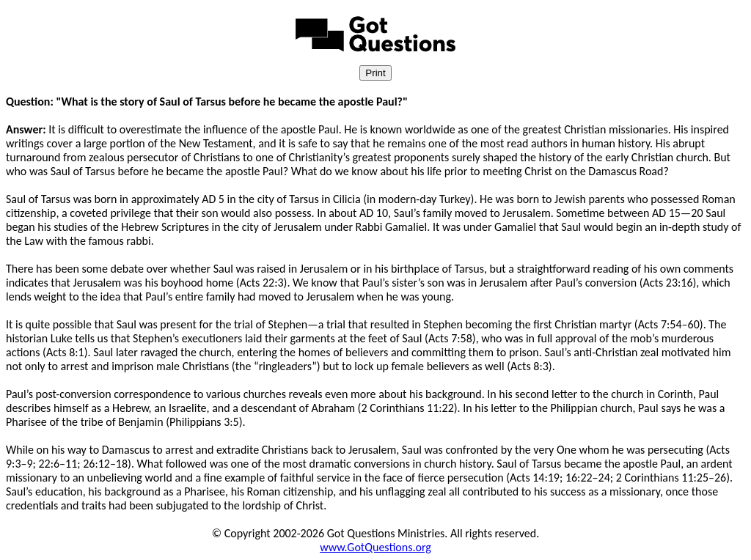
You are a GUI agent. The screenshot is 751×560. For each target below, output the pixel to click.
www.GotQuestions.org (375, 547)
